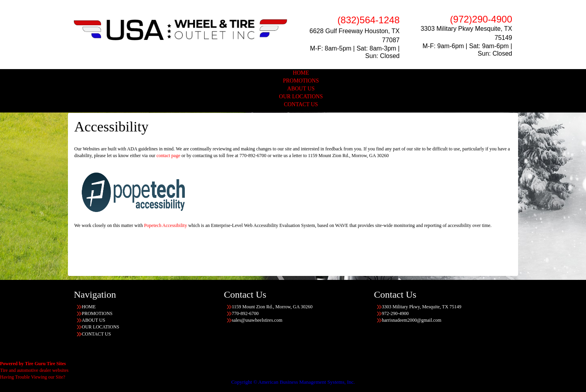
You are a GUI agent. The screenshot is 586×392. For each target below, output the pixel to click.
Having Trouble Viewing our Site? (33, 377)
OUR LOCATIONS (301, 97)
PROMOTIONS (301, 81)
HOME (301, 73)
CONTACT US (301, 104)
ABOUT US (301, 89)
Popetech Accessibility (166, 225)
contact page (168, 156)
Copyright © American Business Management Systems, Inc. (293, 382)
